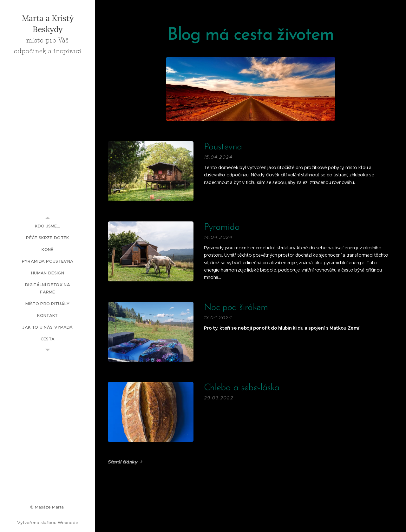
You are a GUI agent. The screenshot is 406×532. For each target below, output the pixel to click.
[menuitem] (48, 226)
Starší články (123, 462)
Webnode (68, 523)
